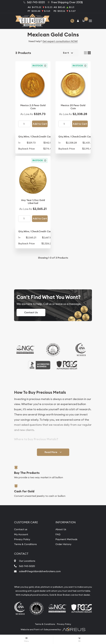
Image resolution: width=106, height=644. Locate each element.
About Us (61, 529)
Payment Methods (66, 539)
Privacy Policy (22, 539)
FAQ (58, 534)
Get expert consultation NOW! (60, 41)
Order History (63, 544)
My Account (21, 534)
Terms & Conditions (25, 544)
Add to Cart (40, 124)
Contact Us (31, 312)
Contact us (21, 529)
